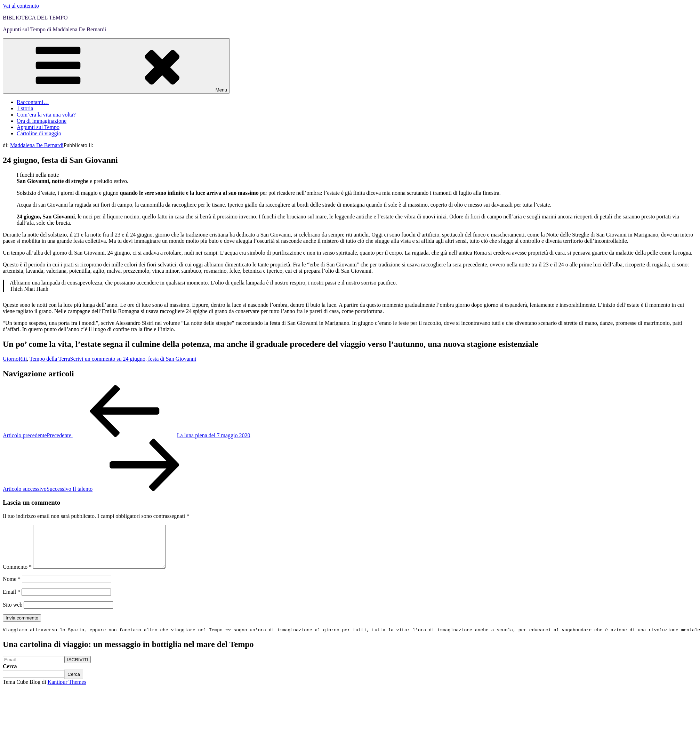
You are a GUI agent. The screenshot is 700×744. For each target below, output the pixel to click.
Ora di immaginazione (42, 121)
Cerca (10, 675)
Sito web (13, 613)
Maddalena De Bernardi (37, 145)
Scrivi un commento (133, 359)
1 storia (25, 108)
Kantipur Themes (67, 691)
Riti (23, 359)
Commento (17, 575)
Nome (12, 587)
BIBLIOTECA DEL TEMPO (35, 18)
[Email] (34, 669)
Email (11, 600)
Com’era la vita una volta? (46, 115)
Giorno (11, 359)
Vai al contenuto (21, 6)
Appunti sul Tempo (38, 127)
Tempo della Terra (50, 359)
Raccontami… (33, 102)
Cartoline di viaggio (39, 133)
